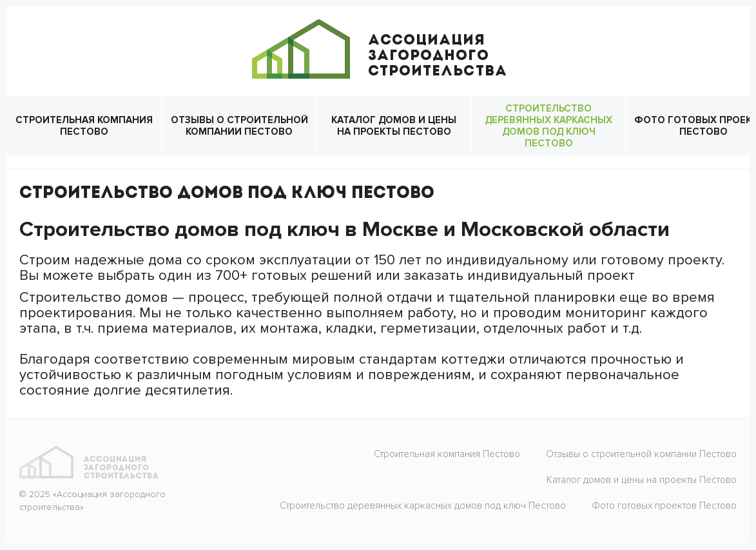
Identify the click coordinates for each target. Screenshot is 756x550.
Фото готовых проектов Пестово (664, 506)
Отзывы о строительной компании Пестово (239, 126)
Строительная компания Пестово (84, 126)
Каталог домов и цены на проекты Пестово (394, 126)
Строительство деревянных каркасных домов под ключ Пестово (548, 126)
